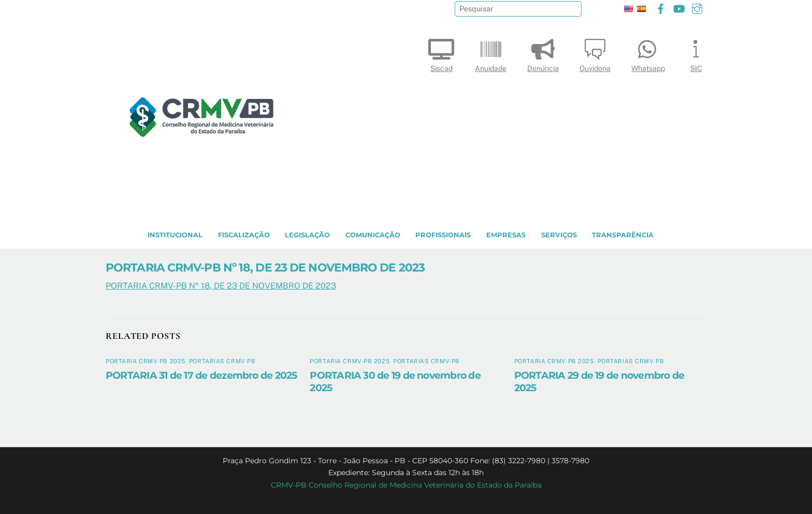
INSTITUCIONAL (175, 235)
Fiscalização (244, 235)
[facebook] (661, 8)
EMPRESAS (506, 235)
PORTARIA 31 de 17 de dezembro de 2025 (201, 375)
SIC (696, 53)
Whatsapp (648, 53)
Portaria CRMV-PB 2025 (146, 361)
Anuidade (491, 53)
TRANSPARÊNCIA (623, 235)
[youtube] (679, 8)
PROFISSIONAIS (443, 235)
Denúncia (543, 53)
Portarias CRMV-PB (222, 361)
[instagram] (697, 8)
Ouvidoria (595, 53)
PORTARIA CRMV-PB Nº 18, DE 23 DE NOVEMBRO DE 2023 (265, 267)
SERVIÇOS (559, 235)
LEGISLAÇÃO (307, 235)
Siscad (441, 53)
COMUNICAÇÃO (373, 235)
